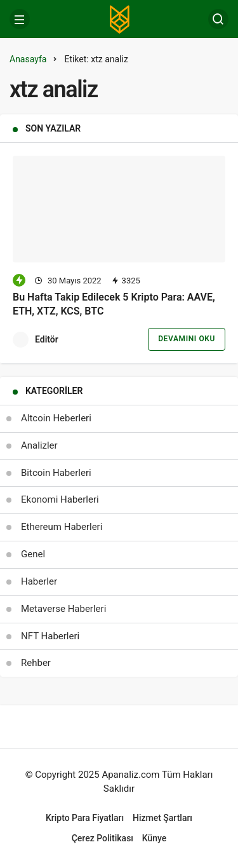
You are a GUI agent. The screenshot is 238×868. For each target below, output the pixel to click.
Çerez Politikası (102, 838)
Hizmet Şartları (162, 818)
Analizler (39, 445)
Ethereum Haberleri (62, 527)
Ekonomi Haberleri (60, 499)
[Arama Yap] (218, 19)
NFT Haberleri (50, 636)
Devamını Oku (187, 339)
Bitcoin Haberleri (56, 473)
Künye (155, 838)
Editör (47, 339)
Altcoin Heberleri (56, 418)
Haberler (39, 581)
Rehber (36, 663)
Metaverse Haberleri (63, 609)
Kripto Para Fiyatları (85, 818)
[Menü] (20, 19)
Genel (33, 554)
